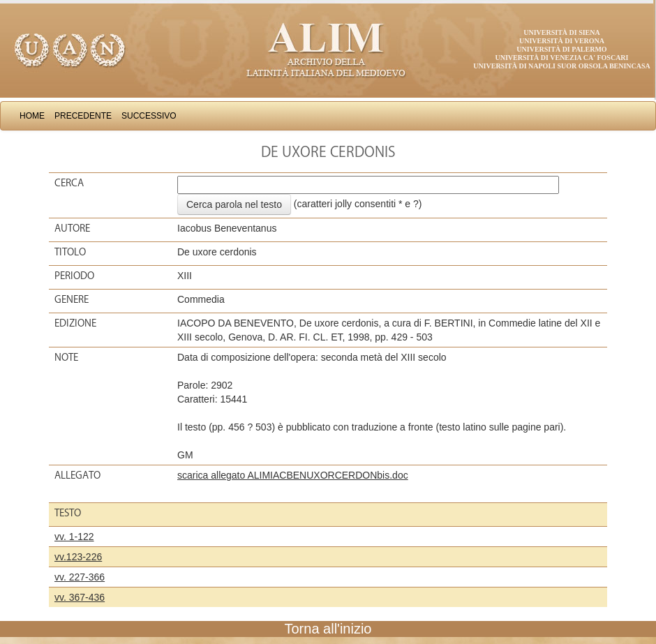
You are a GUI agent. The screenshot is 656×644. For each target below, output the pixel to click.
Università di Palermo (561, 49)
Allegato (77, 475)
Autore (72, 228)
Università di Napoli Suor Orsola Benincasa (562, 66)
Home (32, 116)
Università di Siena (561, 32)
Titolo (70, 252)
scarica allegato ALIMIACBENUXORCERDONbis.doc (293, 475)
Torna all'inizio (328, 629)
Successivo (149, 116)
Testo (68, 513)
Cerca (69, 183)
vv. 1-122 (74, 537)
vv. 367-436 (80, 597)
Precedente (83, 116)
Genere (72, 299)
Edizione (75, 323)
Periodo (74, 276)
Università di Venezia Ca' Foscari (562, 58)
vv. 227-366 (80, 577)
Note (66, 357)
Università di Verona (562, 41)
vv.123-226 (78, 557)
